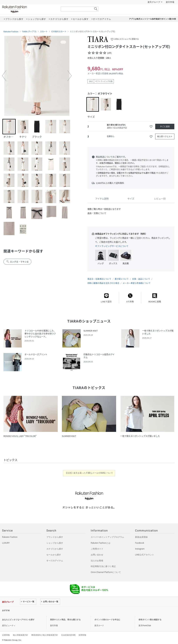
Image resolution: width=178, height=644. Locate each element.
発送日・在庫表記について (99, 279)
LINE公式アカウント (145, 555)
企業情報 (6, 635)
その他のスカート (59, 32)
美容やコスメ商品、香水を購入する (65, 620)
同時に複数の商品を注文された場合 (103, 283)
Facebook (140, 543)
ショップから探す (55, 543)
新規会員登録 (141, 537)
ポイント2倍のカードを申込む (107, 620)
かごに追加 (165, 126)
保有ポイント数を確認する (150, 620)
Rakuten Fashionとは (101, 543)
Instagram (140, 549)
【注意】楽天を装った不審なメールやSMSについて (89, 473)
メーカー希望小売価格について (137, 283)
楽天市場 (170, 2)
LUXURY (6, 543)
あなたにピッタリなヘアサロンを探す (18, 620)
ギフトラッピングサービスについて (112, 246)
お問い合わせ (97, 555)
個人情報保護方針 (21, 635)
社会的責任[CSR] (68, 635)
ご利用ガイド (97, 549)
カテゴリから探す (55, 549)
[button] (4, 76)
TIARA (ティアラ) (29, 32)
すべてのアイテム (55, 561)
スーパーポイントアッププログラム (107, 537)
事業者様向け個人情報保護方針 (45, 635)
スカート (44, 32)
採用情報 (82, 635)
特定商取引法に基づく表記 (103, 566)
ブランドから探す (55, 537)
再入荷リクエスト (165, 136)
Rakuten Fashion (29, 9)
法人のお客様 (97, 561)
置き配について (122, 279)
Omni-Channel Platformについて (106, 572)
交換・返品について (141, 279)
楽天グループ (154, 2)
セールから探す (54, 555)
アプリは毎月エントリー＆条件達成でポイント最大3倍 (152, 19)
